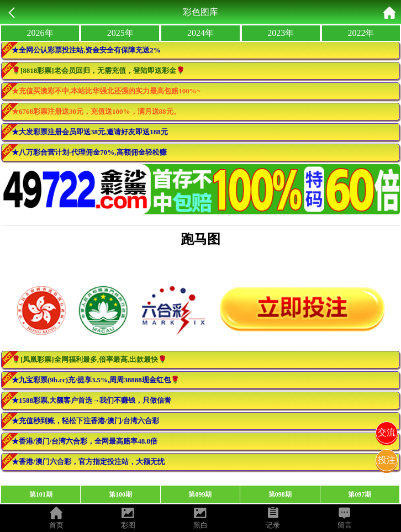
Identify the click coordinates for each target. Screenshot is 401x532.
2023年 (281, 33)
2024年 (200, 33)
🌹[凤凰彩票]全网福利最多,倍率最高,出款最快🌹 (89, 359)
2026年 (40, 33)
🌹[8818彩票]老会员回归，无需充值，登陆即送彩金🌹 (98, 70)
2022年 (361, 33)
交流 (387, 432)
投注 (387, 460)
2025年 (120, 33)
